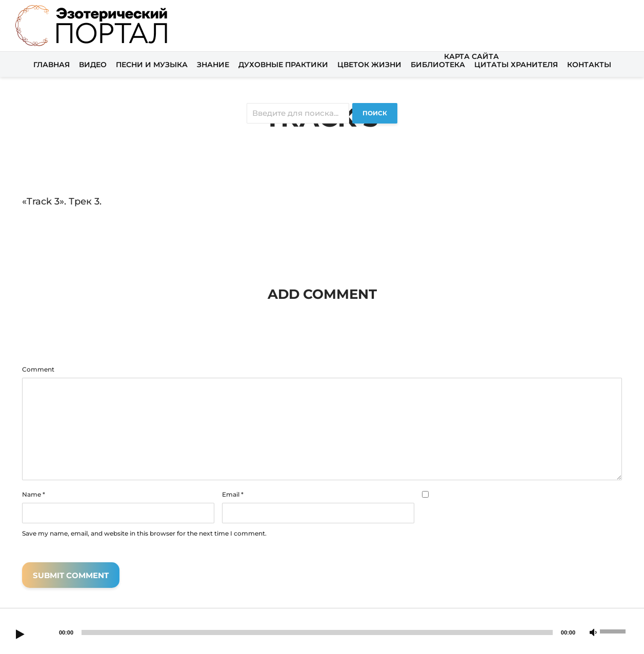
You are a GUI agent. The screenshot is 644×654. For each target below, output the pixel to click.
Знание (213, 65)
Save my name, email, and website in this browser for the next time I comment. (144, 534)
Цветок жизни (369, 65)
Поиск (375, 113)
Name (34, 495)
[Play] (20, 635)
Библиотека (438, 65)
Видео (93, 65)
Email (233, 495)
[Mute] (593, 633)
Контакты (589, 65)
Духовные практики (283, 65)
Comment (38, 370)
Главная (52, 65)
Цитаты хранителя (516, 65)
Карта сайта (471, 56)
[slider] (317, 632)
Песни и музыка (152, 65)
